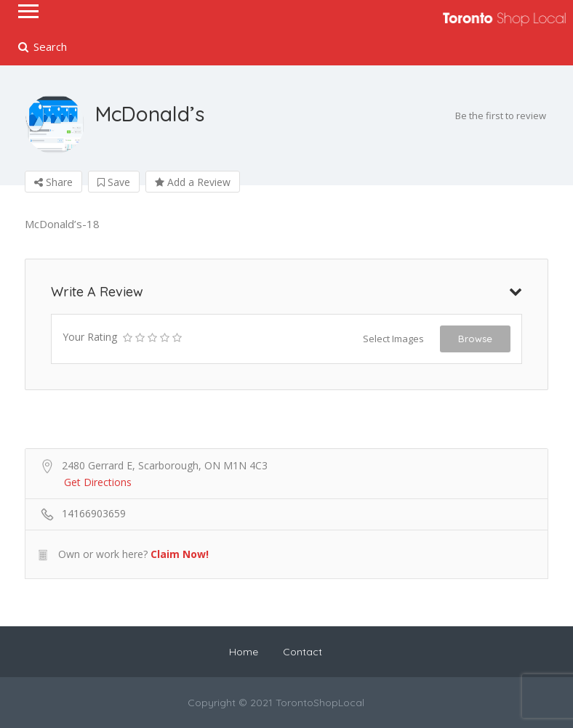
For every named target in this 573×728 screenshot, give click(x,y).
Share (53, 182)
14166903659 (94, 513)
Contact (302, 652)
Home (244, 652)
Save (114, 182)
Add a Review (193, 182)
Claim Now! (180, 554)
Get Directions (98, 482)
